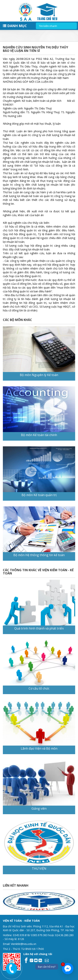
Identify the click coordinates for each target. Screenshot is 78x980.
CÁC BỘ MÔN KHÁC (17, 320)
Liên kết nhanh (16, 885)
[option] (37, 901)
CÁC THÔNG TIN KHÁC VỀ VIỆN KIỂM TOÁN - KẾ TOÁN (38, 572)
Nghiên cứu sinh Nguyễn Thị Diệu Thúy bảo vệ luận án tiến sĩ (35, 49)
